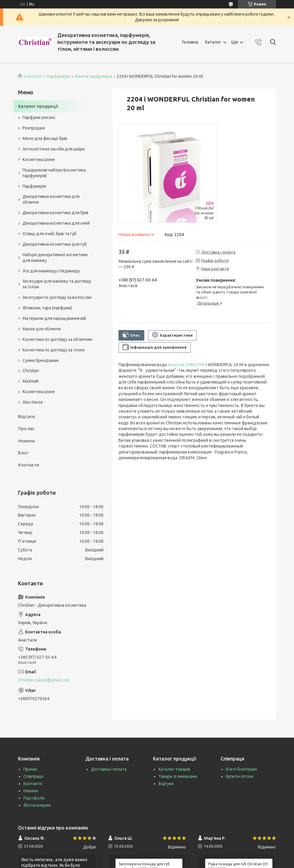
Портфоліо (34, 798)
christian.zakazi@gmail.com (44, 680)
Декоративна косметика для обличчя (51, 199)
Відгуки (26, 416)
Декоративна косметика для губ (55, 244)
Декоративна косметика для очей (56, 223)
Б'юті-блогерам (241, 769)
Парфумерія (58, 76)
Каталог (213, 42)
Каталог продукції (38, 106)
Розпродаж (34, 128)
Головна (190, 42)
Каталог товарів (174, 769)
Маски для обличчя (42, 329)
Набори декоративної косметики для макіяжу (55, 258)
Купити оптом (240, 776)
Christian (31, 371)
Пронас (30, 769)
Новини (26, 441)
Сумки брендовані (40, 360)
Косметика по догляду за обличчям (57, 339)
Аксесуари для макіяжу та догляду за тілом (57, 284)
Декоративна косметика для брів (55, 213)
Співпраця (33, 776)
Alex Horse (33, 402)
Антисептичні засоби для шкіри (54, 149)
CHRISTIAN (195, 365)
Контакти (28, 465)
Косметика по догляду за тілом (54, 350)
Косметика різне (39, 159)
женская (176, 365)
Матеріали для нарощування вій (54, 318)
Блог (23, 453)
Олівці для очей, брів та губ (49, 234)
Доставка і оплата (109, 769)
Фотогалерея (37, 805)
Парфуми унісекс (39, 117)
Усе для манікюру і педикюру (51, 271)
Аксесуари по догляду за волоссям (57, 297)
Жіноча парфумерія (93, 76)
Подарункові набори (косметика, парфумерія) (54, 173)
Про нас (26, 428)
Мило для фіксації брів (45, 138)
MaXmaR (31, 381)
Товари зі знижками (178, 776)
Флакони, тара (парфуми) (47, 308)
